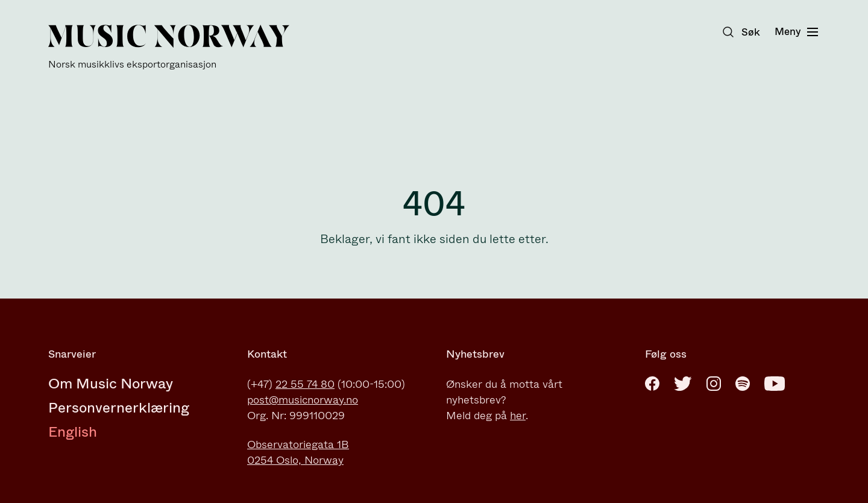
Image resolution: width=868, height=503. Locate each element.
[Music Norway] (169, 47)
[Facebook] (652, 384)
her (518, 416)
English (73, 432)
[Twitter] (683, 384)
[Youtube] (775, 384)
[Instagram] (714, 384)
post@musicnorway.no (303, 400)
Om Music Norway (111, 384)
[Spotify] (743, 384)
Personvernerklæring (119, 408)
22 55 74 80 (305, 384)
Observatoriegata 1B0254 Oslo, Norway (298, 452)
